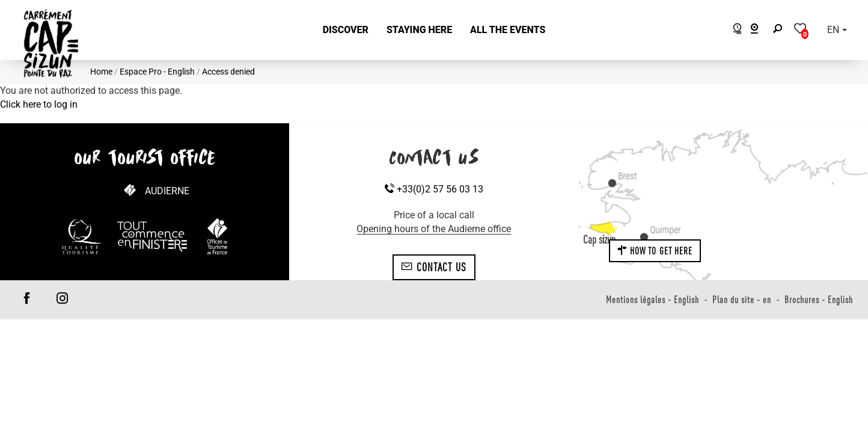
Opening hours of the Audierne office (434, 229)
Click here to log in (39, 104)
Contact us (434, 267)
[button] (346, 30)
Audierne (167, 191)
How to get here (655, 251)
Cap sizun (599, 239)
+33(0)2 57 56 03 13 (434, 189)
